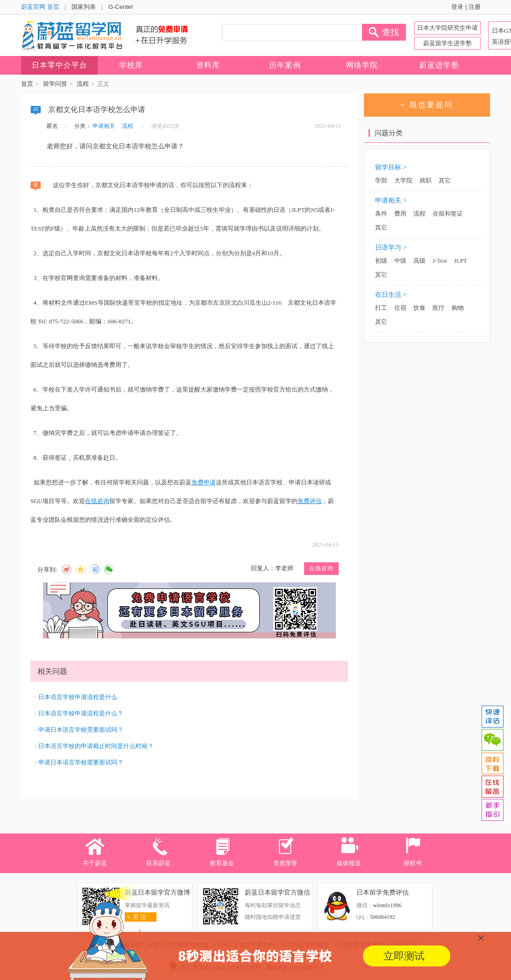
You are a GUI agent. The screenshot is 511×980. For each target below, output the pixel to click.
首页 (27, 84)
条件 (381, 213)
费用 (400, 213)
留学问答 (55, 84)
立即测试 (404, 956)
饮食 (419, 308)
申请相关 (104, 126)
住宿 (400, 308)
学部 (381, 180)
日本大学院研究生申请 (447, 28)
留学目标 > (391, 167)
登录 (457, 7)
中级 (400, 261)
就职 (426, 180)
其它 (445, 180)
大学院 (403, 180)
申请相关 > (391, 200)
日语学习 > (391, 248)
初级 (381, 261)
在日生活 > (391, 295)
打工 (381, 308)
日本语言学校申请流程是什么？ (81, 713)
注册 (475, 7)
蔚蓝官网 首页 (40, 7)
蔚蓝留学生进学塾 (447, 43)
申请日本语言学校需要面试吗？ (81, 730)
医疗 (439, 308)
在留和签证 (448, 213)
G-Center (121, 7)
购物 (458, 308)
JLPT (461, 261)
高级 (419, 261)
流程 (83, 84)
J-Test (440, 261)
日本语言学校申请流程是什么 (78, 697)
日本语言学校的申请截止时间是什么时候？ (96, 746)
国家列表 (84, 7)
